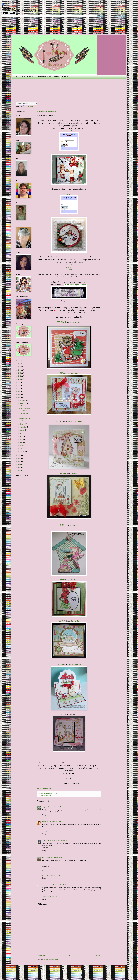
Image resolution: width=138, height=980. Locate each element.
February (23, 448)
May (21, 439)
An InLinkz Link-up (44, 788)
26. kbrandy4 (69, 131)
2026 (20, 364)
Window (74, 473)
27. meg (69, 194)
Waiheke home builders (49, 896)
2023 (20, 373)
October (22, 424)
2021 (20, 379)
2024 (20, 370)
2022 (20, 376)
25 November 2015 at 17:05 (55, 822)
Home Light (75, 373)
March (22, 445)
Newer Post (41, 956)
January (22, 452)
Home (69, 956)
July (21, 433)
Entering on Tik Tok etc (44, 77)
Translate (28, 106)
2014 (20, 455)
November (23, 403)
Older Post (97, 956)
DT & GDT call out (27, 77)
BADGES (65, 77)
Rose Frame (75, 580)
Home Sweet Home (75, 421)
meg (44, 807)
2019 (20, 385)
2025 (20, 367)
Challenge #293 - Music (25, 419)
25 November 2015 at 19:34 (61, 841)
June (21, 436)
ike (43, 857)
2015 (20, 398)
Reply (44, 815)
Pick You (75, 525)
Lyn (61, 715)
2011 (20, 465)
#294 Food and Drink (24, 415)
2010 (20, 468)
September (23, 427)
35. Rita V (69, 270)
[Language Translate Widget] (26, 104)
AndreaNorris (47, 841)
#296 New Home (47, 795)
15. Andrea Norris (69, 265)
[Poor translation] (12, 13)
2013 (20, 458)
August (22, 430)
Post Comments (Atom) (53, 959)
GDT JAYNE (62, 322)
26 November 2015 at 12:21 (53, 857)
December (23, 400)
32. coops (69, 267)
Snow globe (75, 621)
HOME (16, 77)
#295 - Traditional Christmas (25, 410)
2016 (20, 394)
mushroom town (75, 665)
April (22, 442)
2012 (20, 461)
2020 (20, 382)
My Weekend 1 (77, 322)
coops (44, 822)
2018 (20, 388)
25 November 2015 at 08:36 (54, 807)
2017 (20, 391)
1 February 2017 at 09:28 (58, 885)
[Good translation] (5, 13)
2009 (20, 471)
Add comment (42, 904)
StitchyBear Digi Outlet (54, 875)
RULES (57, 77)
